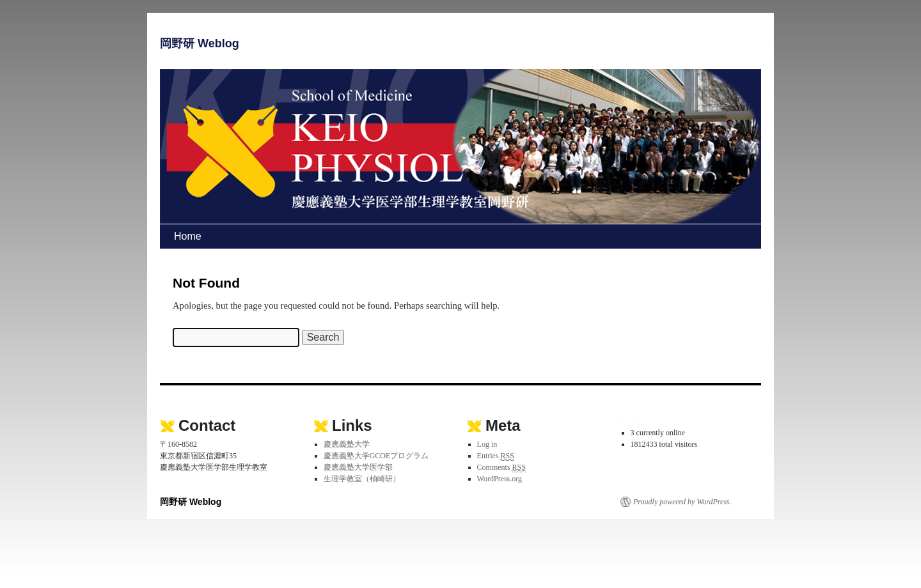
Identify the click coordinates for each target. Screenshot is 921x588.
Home (188, 236)
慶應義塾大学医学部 (358, 467)
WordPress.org (500, 479)
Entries (496, 456)
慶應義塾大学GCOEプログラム (376, 456)
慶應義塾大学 (347, 444)
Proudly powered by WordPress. (682, 502)
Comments (501, 468)
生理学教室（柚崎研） (362, 479)
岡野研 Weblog (200, 43)
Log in (487, 444)
